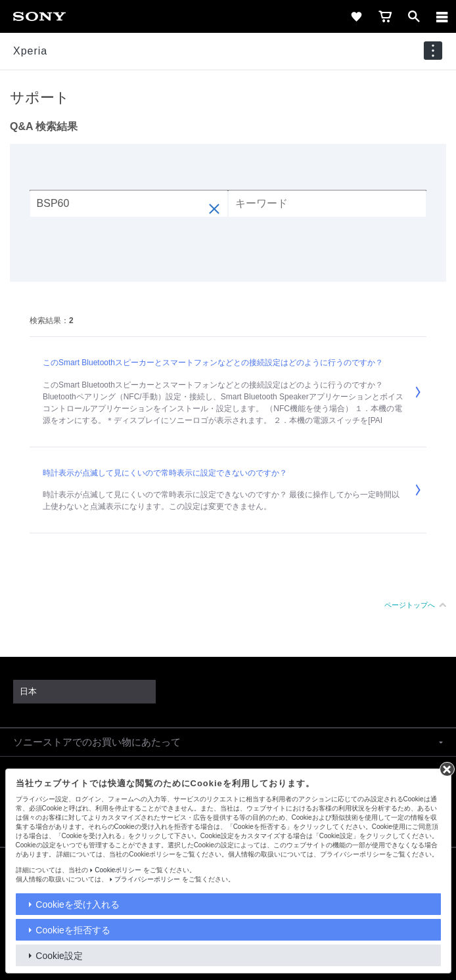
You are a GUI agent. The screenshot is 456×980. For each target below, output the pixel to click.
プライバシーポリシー (147, 879)
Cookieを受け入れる (78, 904)
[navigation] (433, 51)
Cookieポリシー (118, 870)
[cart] (385, 16)
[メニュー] (442, 16)
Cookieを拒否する (73, 930)
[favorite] (356, 16)
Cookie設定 (59, 956)
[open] (414, 16)
